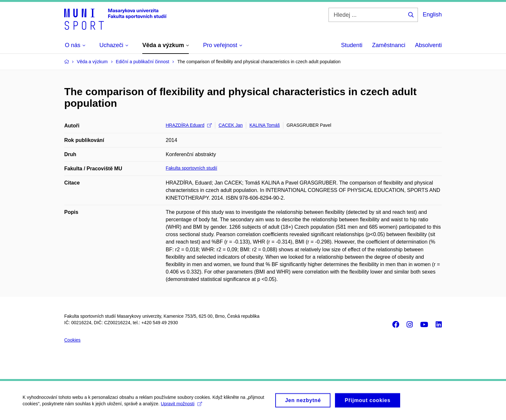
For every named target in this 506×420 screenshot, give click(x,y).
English (432, 15)
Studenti (352, 45)
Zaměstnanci (389, 45)
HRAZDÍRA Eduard (189, 125)
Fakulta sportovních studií (192, 168)
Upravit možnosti (181, 407)
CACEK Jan (231, 125)
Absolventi (428, 45)
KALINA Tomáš (265, 125)
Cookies (72, 340)
